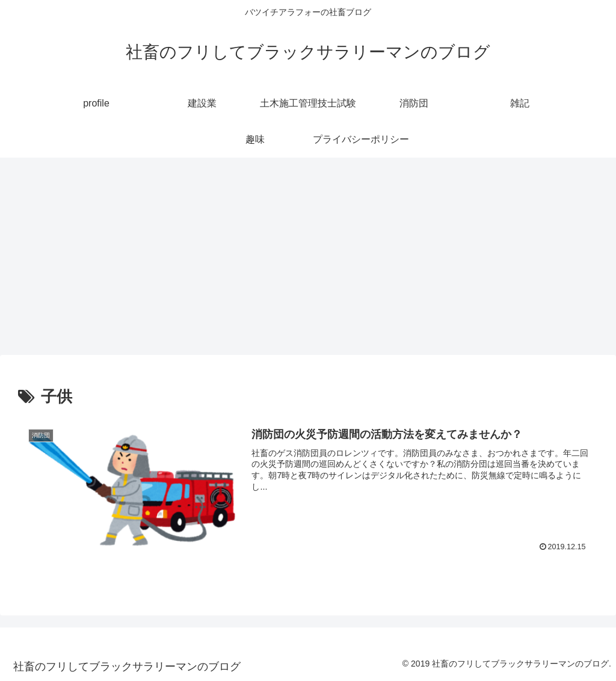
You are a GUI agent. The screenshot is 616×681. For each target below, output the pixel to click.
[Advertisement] (308, 256)
